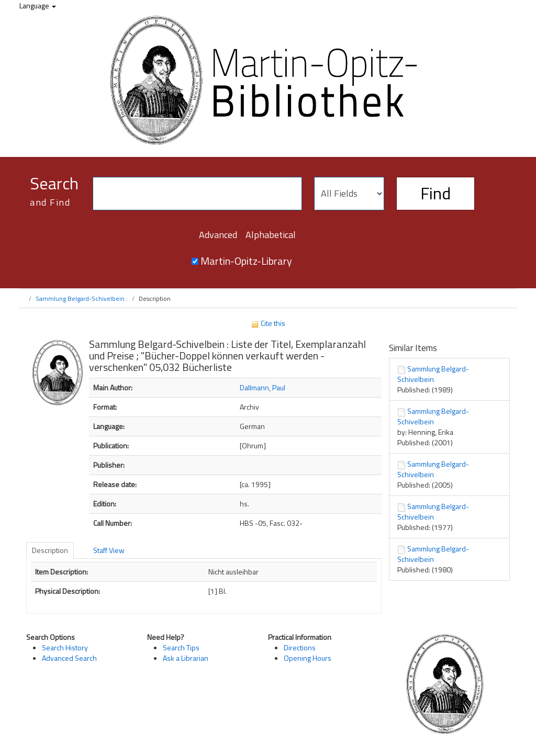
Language (38, 5)
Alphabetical (271, 235)
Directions (300, 647)
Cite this (268, 323)
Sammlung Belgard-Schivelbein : (82, 298)
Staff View (109, 550)
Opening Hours (308, 658)
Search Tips (181, 647)
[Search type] (349, 194)
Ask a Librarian (186, 658)
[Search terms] (197, 194)
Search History (65, 647)
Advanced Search (69, 658)
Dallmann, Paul (263, 387)
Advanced (218, 235)
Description (50, 550)
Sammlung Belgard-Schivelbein (433, 374)
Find (435, 193)
